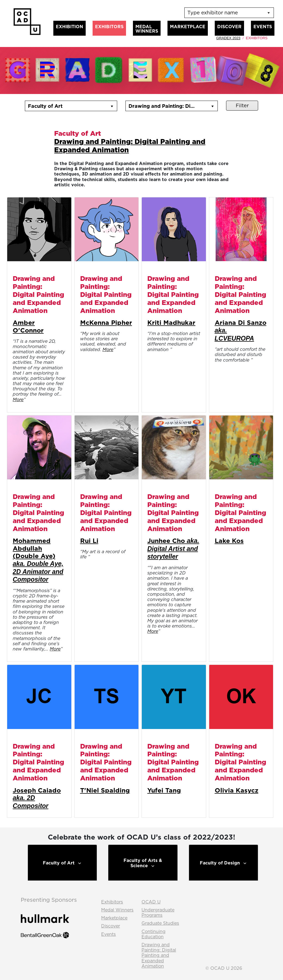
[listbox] (229, 13)
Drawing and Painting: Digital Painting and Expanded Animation (130, 146)
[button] (112, 106)
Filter (242, 105)
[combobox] (66, 106)
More (18, 399)
